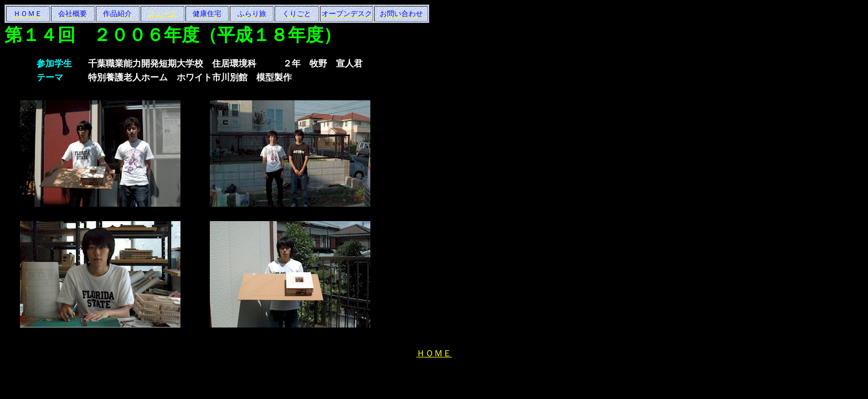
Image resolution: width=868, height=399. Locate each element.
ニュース (162, 14)
